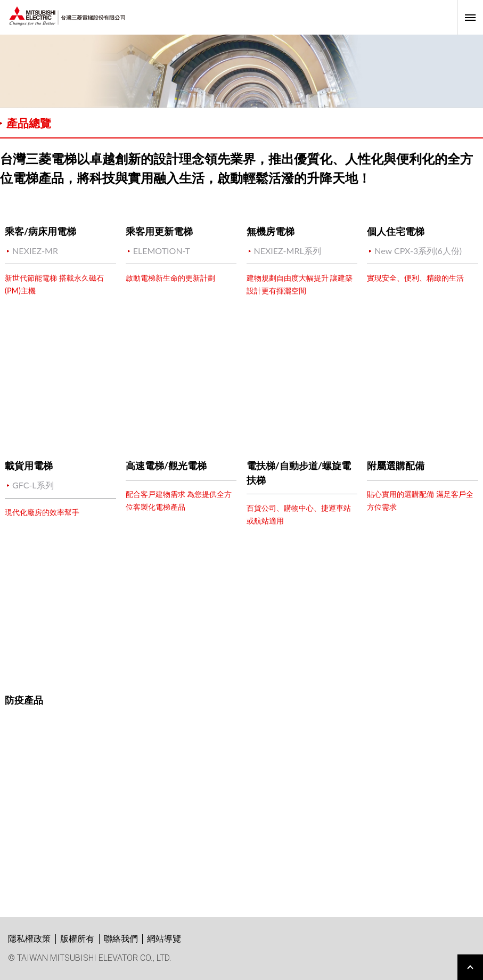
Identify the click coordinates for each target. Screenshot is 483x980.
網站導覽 (164, 939)
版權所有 (77, 939)
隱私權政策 (29, 939)
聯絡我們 (121, 939)
